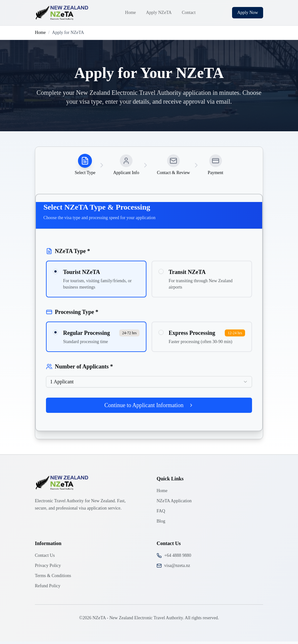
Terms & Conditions (53, 578)
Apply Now (248, 13)
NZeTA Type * (68, 254)
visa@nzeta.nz (177, 568)
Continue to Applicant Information (149, 408)
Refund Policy (48, 588)
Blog (161, 524)
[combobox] (149, 384)
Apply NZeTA (159, 13)
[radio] (55, 274)
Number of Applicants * (79, 369)
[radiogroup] (149, 282)
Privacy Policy (48, 568)
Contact (189, 13)
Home (130, 13)
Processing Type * (72, 315)
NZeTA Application (174, 503)
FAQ (161, 514)
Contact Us (45, 558)
